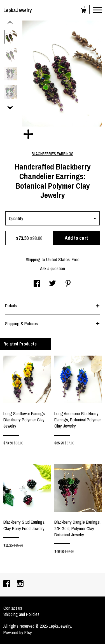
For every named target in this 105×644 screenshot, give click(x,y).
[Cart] (84, 11)
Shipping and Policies (21, 614)
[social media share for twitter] (53, 284)
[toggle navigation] (97, 10)
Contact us (13, 608)
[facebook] (7, 584)
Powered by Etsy (18, 632)
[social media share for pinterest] (68, 284)
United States (58, 259)
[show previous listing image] (10, 22)
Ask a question (53, 268)
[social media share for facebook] (37, 284)
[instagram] (20, 584)
